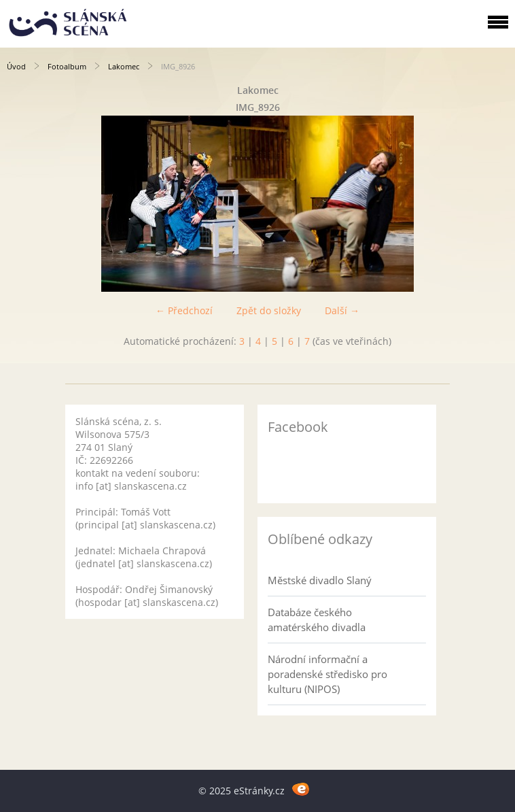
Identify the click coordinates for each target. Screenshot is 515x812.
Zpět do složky (269, 310)
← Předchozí (184, 310)
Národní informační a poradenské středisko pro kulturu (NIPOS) (327, 674)
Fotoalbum (67, 66)
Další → (342, 310)
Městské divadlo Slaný (320, 580)
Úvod (16, 66)
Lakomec (124, 66)
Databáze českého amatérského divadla (317, 620)
